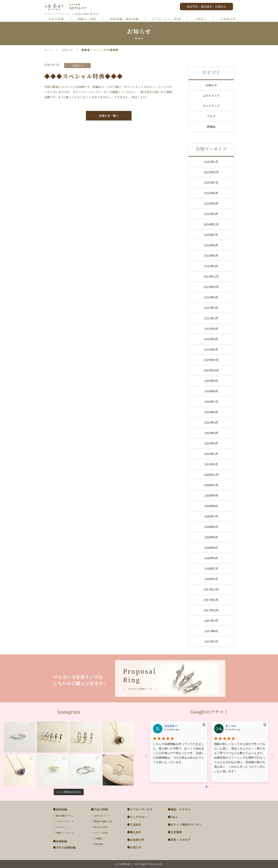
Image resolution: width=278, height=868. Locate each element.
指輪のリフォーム (65, 833)
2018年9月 (211, 495)
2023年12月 (211, 276)
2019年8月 (211, 391)
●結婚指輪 (60, 841)
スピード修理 (101, 833)
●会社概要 (175, 832)
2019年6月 (211, 412)
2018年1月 (211, 579)
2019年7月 (211, 402)
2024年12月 (211, 224)
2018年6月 (211, 527)
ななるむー (171, 726)
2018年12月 (211, 475)
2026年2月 (211, 162)
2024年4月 (211, 266)
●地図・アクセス (179, 809)
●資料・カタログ (179, 840)
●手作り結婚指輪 (64, 848)
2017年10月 (211, 610)
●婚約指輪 (60, 809)
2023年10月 (211, 287)
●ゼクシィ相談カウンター (185, 825)
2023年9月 (211, 297)
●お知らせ (134, 847)
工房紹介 (202, 19)
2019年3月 (211, 443)
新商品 (211, 127)
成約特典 (98, 844)
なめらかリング (102, 816)
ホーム (48, 50)
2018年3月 (211, 558)
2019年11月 (211, 360)
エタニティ (61, 827)
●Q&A (172, 817)
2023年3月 (211, 308)
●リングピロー (137, 817)
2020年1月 (211, 349)
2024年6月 (211, 245)
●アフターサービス (140, 809)
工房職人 (98, 838)
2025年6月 (211, 193)
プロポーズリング (65, 821)
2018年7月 (211, 516)
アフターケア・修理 (168, 19)
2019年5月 (211, 422)
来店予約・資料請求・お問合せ (206, 7)
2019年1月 (211, 464)
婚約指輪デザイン (65, 816)
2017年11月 (211, 600)
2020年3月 (211, 339)
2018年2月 (211, 568)
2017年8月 (211, 631)
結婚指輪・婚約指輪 (126, 19)
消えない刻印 (101, 827)
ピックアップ (211, 106)
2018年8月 (211, 506)
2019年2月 (211, 454)
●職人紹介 (134, 832)
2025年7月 (211, 183)
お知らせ (67, 50)
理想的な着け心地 (103, 821)
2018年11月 (211, 485)
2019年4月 (211, 433)
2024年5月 (211, 256)
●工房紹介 (134, 825)
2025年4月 (211, 203)
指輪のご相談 (89, 19)
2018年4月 (211, 548)
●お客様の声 (136, 840)
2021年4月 (211, 329)
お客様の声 (229, 19)
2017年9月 (211, 621)
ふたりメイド (211, 95)
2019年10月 (211, 370)
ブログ (211, 116)
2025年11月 (211, 172)
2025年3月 (211, 214)
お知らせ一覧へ (109, 116)
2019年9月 (211, 381)
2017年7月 (211, 641)
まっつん (231, 726)
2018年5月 (211, 537)
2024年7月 (211, 235)
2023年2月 (211, 318)
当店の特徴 (58, 19)
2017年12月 (211, 589)
